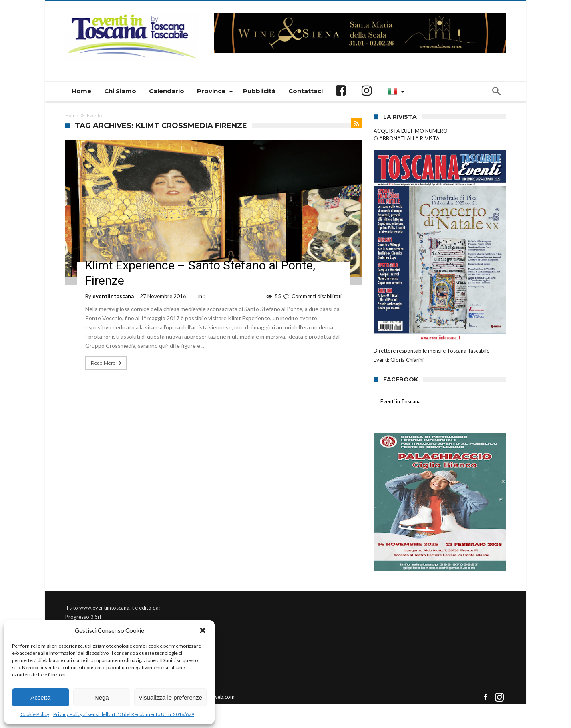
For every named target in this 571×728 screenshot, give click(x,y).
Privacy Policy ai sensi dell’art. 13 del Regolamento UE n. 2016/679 (124, 714)
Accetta (40, 697)
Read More (107, 363)
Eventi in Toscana (401, 401)
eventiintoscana (113, 296)
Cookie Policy (35, 714)
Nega (102, 697)
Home (72, 116)
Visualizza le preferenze (170, 697)
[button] (203, 630)
